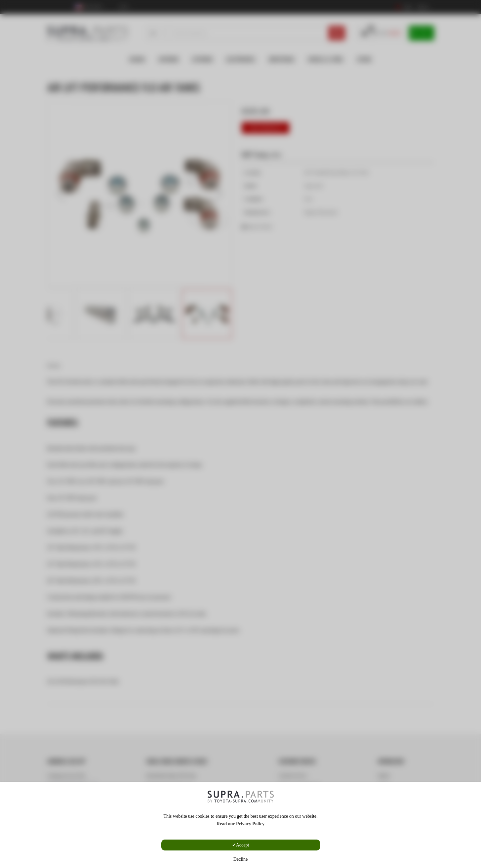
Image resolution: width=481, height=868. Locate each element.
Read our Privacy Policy (240, 824)
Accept (243, 845)
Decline (241, 859)
